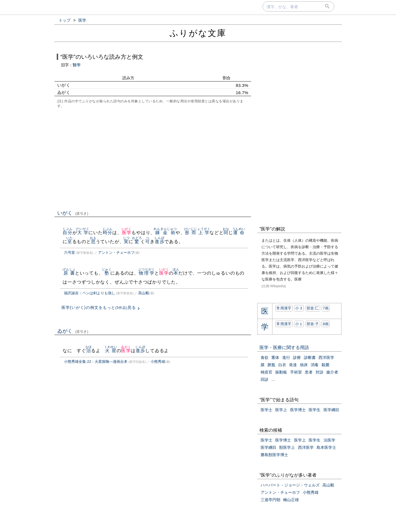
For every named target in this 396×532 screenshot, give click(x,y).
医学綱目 (331, 410)
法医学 (329, 440)
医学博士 (298, 410)
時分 (107, 233)
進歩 (159, 242)
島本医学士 (326, 447)
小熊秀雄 (158, 362)
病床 (304, 365)
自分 (68, 233)
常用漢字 (284, 308)
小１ (299, 324)
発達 (293, 365)
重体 (275, 357)
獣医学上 (287, 447)
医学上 (281, 410)
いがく (73, 213)
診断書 (310, 357)
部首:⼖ (313, 308)
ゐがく (73, 331)
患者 (309, 372)
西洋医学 (326, 357)
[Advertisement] (153, 159)
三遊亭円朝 (270, 500)
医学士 (267, 410)
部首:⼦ (313, 324)
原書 (69, 273)
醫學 (77, 65)
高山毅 (144, 293)
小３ (299, 308)
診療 (297, 357)
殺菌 (326, 365)
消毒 (315, 365)
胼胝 (271, 365)
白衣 (282, 365)
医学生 (315, 410)
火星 (111, 351)
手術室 (296, 372)
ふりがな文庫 (198, 33)
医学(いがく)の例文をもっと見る (99, 307)
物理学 (146, 273)
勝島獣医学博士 (274, 455)
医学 (127, 233)
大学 (83, 233)
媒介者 (332, 372)
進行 (286, 357)
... (273, 379)
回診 (265, 379)
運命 (239, 233)
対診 (320, 372)
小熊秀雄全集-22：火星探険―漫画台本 (96, 362)
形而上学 (197, 233)
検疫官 (267, 372)
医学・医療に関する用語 (284, 348)
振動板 (281, 372)
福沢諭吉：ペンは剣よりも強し (90, 293)
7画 (326, 308)
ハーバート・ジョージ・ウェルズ (290, 485)
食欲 (265, 357)
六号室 (70, 253)
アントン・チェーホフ (116, 253)
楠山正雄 (291, 500)
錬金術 (165, 233)
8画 (326, 324)
